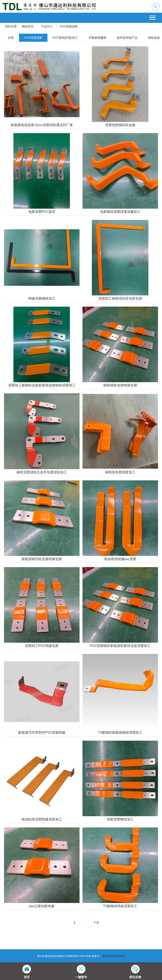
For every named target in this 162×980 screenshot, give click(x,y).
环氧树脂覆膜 (97, 38)
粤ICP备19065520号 (113, 956)
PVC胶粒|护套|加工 (65, 38)
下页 (96, 923)
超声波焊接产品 (127, 38)
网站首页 (28, 26)
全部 (11, 38)
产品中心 (47, 26)
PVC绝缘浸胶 (69, 26)
